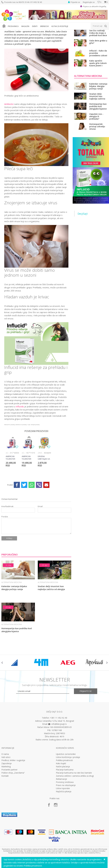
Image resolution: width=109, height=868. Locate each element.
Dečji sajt (5, 32)
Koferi (8, 483)
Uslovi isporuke (63, 818)
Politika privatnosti (64, 790)
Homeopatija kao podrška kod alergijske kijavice (17, 660)
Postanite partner (9, 800)
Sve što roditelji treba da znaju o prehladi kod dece (98, 63)
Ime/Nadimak (7, 536)
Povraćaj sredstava (65, 812)
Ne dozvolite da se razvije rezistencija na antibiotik (98, 53)
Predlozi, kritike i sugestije (13, 790)
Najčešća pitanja (64, 821)
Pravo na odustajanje (66, 815)
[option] (12, 485)
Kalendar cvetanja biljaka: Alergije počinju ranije (14, 618)
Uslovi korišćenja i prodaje (68, 787)
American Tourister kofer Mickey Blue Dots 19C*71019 (28, 487)
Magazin (14, 32)
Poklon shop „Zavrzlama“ (13, 803)
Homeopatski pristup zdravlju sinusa (97, 156)
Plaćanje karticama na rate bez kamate (74, 803)
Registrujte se (89, 2)
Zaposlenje (7, 793)
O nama (5, 784)
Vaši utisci (6, 787)
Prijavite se (86, 721)
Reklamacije (61, 809)
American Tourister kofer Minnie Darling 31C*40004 (12, 487)
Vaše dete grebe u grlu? (98, 72)
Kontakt (5, 806)
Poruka (5, 546)
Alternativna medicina (37, 32)
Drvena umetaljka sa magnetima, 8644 (44, 487)
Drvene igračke (41, 483)
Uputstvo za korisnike (66, 784)
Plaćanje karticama (65, 800)
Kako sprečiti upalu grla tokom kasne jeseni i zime (98, 93)
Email (40, 536)
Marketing (6, 796)
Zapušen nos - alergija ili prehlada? (96, 146)
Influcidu (20, 436)
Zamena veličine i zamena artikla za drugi (75, 806)
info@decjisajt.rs (59, 754)
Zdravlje (23, 32)
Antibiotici (9, 134)
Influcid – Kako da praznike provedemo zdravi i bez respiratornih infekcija (98, 83)
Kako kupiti (61, 793)
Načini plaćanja (63, 796)
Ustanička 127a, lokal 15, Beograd (58, 751)
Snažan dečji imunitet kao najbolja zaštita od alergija (51, 618)
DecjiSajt (83, 244)
